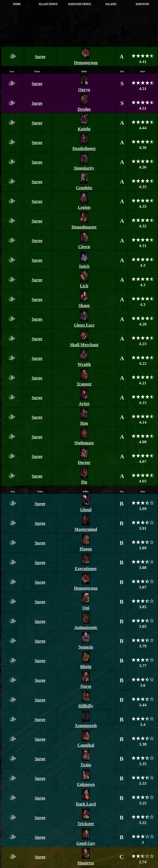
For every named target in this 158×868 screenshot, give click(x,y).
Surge (40, 56)
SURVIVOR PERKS (80, 4)
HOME (17, 4)
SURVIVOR (142, 4)
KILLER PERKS (48, 4)
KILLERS (111, 4)
